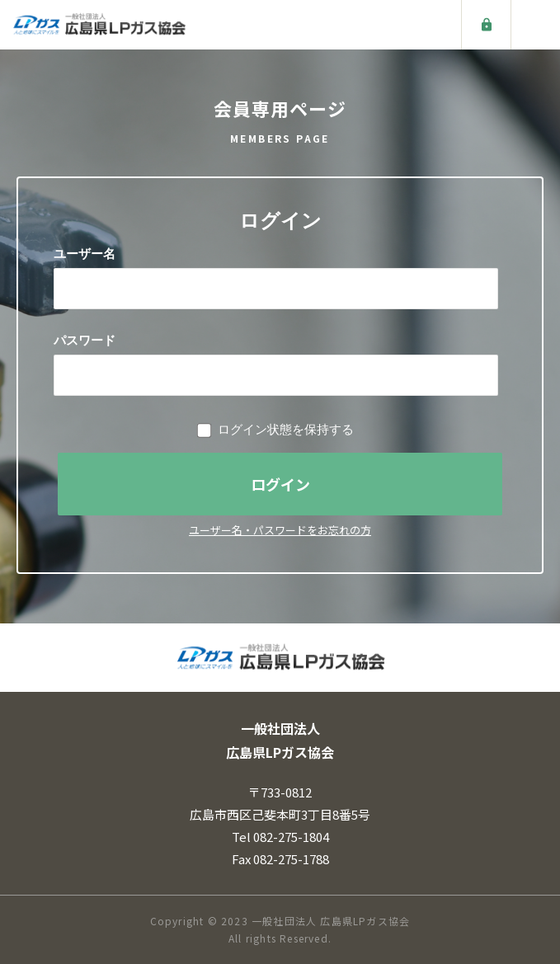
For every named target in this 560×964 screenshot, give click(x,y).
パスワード (85, 340)
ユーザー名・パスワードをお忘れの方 (280, 530)
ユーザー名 (85, 254)
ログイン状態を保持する (286, 429)
